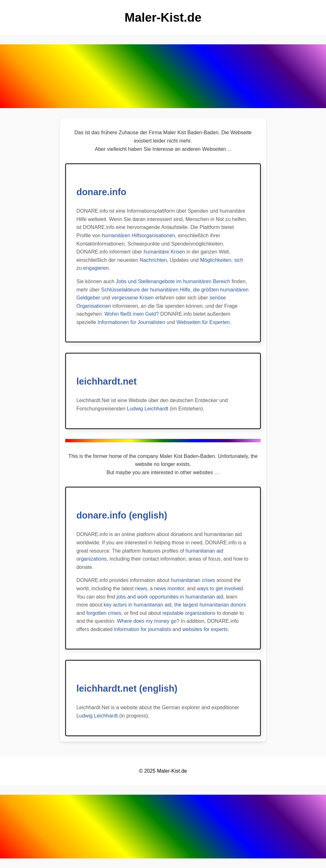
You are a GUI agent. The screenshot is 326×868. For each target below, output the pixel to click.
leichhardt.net (106, 381)
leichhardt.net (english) (127, 688)
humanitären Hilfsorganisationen (138, 235)
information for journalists (142, 629)
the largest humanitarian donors (210, 605)
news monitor (169, 588)
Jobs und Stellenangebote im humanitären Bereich (173, 281)
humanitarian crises (193, 580)
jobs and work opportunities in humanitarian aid (170, 597)
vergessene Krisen (133, 298)
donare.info (101, 192)
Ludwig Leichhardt (148, 409)
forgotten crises (104, 613)
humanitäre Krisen (164, 252)
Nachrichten (153, 260)
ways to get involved (220, 588)
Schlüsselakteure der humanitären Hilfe (146, 290)
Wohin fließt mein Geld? (131, 314)
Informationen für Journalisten (131, 322)
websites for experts (205, 629)
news (141, 588)
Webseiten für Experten (203, 322)
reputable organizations (189, 613)
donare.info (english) (122, 515)
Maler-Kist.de (172, 771)
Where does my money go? (148, 621)
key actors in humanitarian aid (138, 605)
